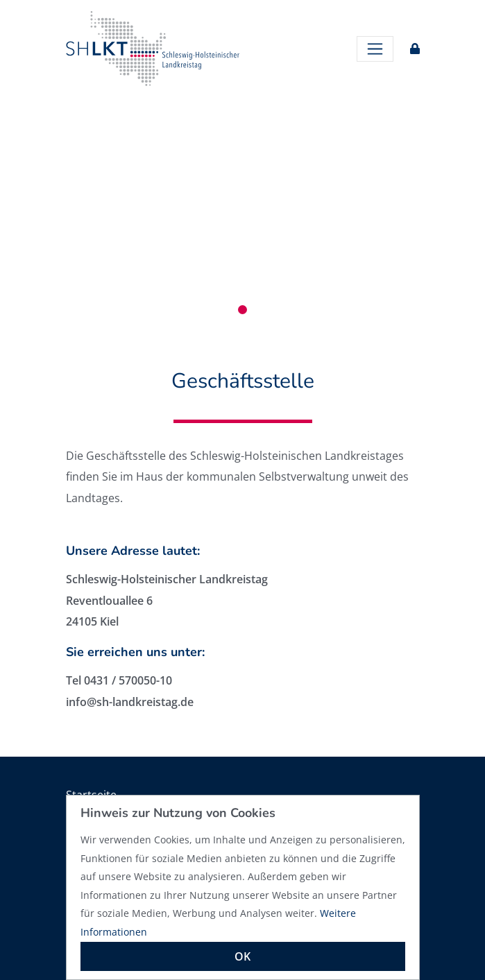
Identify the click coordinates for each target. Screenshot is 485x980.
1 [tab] (242, 310)
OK (242, 956)
